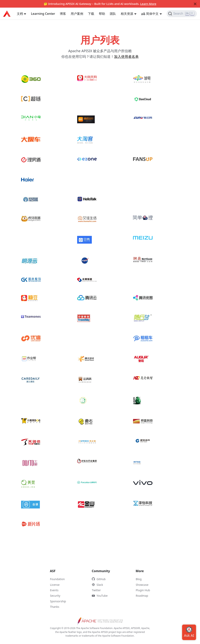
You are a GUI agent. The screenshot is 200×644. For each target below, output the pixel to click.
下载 (91, 14)
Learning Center (43, 14)
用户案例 (77, 14)
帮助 (102, 14)
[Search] (182, 14)
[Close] (195, 4)
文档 (20, 14)
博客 (63, 14)
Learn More (148, 4)
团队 (113, 14)
